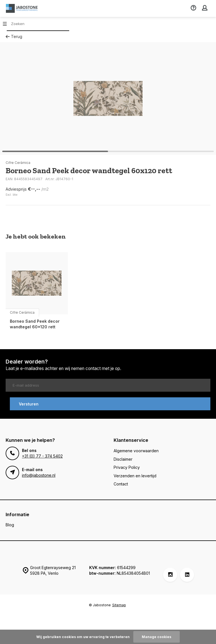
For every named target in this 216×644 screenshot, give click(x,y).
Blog (10, 525)
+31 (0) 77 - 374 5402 (42, 456)
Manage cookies (157, 637)
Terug (14, 36)
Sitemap (119, 605)
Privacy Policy (127, 467)
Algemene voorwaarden (136, 451)
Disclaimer (123, 459)
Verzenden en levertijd (135, 476)
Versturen (29, 404)
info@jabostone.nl (39, 475)
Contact (121, 484)
